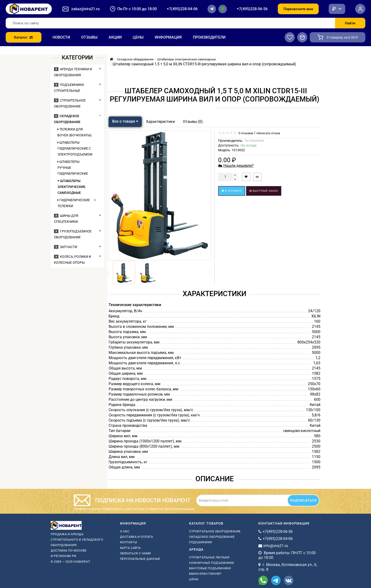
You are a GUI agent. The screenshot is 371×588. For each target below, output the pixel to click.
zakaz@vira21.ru (85, 9)
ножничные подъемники (212, 563)
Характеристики (160, 122)
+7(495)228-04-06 (182, 9)
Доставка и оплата (137, 537)
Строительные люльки (209, 557)
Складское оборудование (212, 537)
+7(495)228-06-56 (252, 9)
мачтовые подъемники (210, 568)
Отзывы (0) (193, 122)
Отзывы (89, 37)
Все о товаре (125, 121)
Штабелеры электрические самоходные (71, 187)
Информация (168, 37)
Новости (61, 37)
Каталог (24, 37)
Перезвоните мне (298, 9)
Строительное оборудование (215, 531)
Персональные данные (140, 559)
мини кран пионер (205, 574)
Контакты (129, 542)
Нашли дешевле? (238, 166)
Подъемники (201, 542)
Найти (350, 23)
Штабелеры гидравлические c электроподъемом (75, 148)
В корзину (232, 191)
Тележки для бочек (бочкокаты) (75, 132)
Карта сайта (130, 548)
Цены (138, 37)
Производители (209, 37)
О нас (125, 531)
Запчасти (66, 247)
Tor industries (254, 141)
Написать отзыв (268, 133)
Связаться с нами (136, 553)
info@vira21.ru (276, 546)
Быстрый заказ (264, 191)
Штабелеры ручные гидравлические (73, 168)
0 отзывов (245, 133)
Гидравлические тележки (74, 203)
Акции (115, 37)
